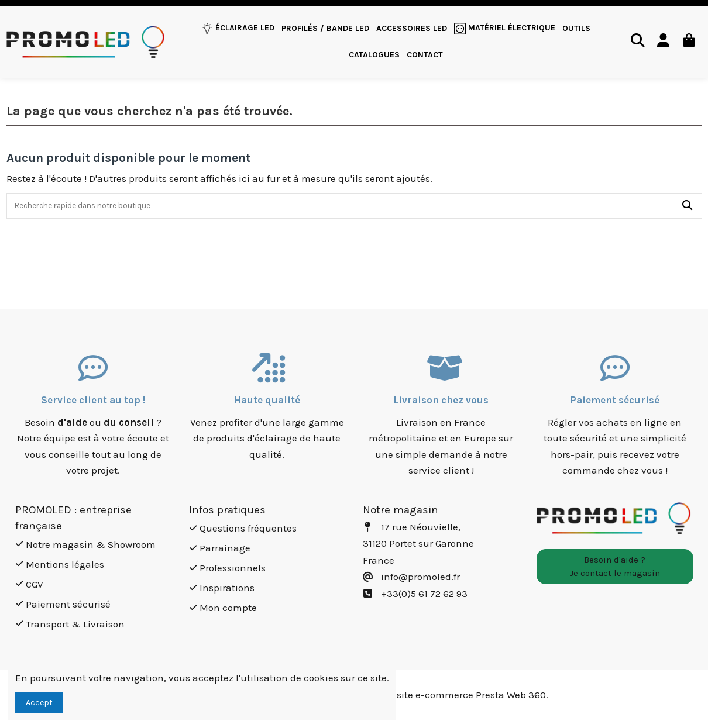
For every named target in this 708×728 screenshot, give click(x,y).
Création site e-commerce (415, 695)
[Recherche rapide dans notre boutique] (687, 206)
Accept (39, 703)
